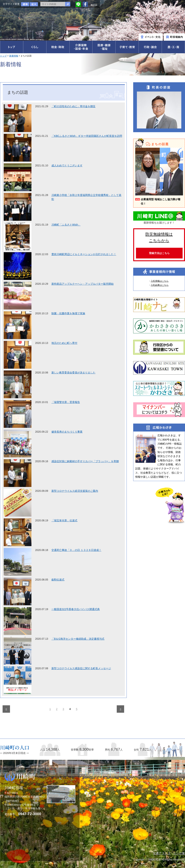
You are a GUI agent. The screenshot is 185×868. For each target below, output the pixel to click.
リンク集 (179, 853)
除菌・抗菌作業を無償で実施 (68, 313)
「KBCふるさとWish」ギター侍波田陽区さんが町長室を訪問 (87, 136)
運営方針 (94, 5)
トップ (3, 56)
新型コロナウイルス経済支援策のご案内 (75, 491)
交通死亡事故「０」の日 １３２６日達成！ (76, 550)
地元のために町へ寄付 (64, 343)
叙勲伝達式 (58, 580)
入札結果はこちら (160, 285)
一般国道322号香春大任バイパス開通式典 (76, 609)
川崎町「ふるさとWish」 (66, 225)
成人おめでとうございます (67, 165)
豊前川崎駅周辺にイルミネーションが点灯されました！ (84, 254)
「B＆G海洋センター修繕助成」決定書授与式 (78, 639)
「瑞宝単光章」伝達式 (64, 520)
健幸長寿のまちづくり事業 (67, 432)
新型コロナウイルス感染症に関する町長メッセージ (81, 668)
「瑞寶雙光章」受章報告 (66, 402)
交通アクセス (162, 853)
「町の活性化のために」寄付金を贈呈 (73, 106)
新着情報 (14, 56)
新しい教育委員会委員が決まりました (73, 373)
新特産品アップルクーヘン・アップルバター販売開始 (83, 284)
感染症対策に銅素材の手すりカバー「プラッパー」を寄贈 (85, 461)
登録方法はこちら (159, 253)
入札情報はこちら (160, 281)
